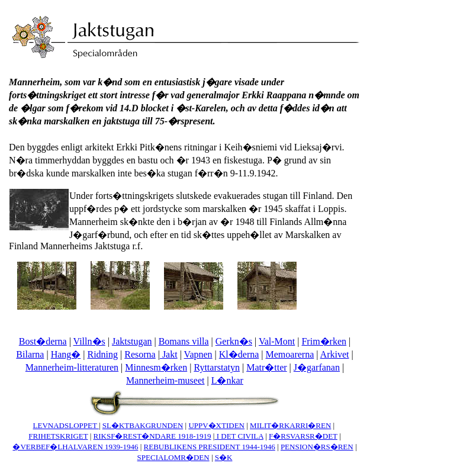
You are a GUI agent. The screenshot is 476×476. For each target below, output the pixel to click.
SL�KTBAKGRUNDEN (143, 425)
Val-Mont (277, 341)
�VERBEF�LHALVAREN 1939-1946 (75, 447)
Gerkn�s (234, 341)
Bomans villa (184, 341)
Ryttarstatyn (217, 367)
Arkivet (335, 354)
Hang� (66, 354)
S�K (224, 457)
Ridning (102, 354)
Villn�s (89, 341)
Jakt (169, 354)
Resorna (140, 354)
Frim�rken (324, 341)
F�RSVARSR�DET (303, 436)
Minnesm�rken (156, 367)
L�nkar (227, 380)
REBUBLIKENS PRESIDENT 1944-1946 (210, 447)
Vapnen (198, 354)
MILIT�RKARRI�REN (290, 425)
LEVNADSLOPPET (66, 425)
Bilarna (30, 354)
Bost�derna (43, 341)
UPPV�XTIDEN (216, 425)
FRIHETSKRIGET (58, 436)
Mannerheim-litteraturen (72, 367)
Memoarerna (290, 354)
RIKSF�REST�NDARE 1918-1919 (152, 436)
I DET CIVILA (239, 436)
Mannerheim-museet (165, 380)
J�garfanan (317, 367)
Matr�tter (266, 367)
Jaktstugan (132, 341)
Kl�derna (239, 354)
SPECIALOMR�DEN (173, 457)
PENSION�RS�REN (317, 447)
